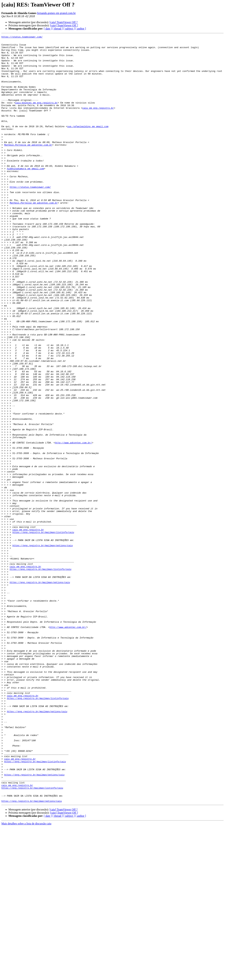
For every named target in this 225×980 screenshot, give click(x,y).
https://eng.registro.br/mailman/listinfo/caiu (43, 632)
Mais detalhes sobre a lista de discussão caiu (26, 977)
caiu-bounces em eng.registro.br (36, 116)
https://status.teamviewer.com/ (22, 37)
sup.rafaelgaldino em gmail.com (88, 145)
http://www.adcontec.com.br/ (73, 524)
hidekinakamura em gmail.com (25, 195)
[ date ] (48, 29)
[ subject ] (69, 29)
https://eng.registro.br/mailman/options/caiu (42, 648)
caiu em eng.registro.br (98, 123)
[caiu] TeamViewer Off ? (64, 22)
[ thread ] (58, 29)
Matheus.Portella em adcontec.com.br (28, 167)
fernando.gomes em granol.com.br (56, 13)
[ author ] (81, 29)
